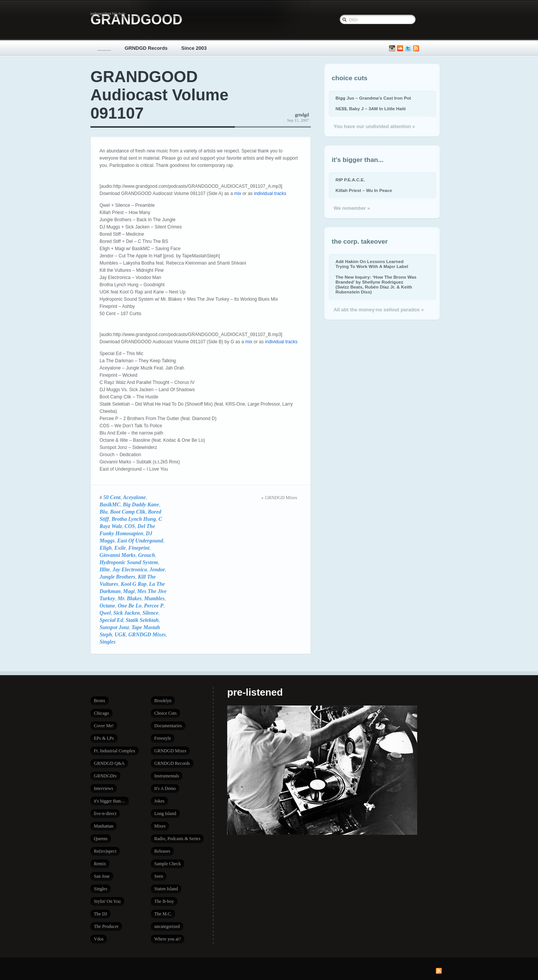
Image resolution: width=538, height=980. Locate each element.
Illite (105, 569)
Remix (100, 864)
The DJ (100, 914)
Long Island (165, 813)
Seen (159, 876)
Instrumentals (167, 776)
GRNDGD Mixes (147, 634)
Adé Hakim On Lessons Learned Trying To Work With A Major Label (372, 264)
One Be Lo (130, 606)
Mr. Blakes (129, 598)
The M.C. (163, 914)
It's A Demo (165, 788)
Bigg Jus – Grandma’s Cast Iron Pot (373, 98)
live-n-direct (105, 813)
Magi (129, 591)
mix (238, 193)
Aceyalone (134, 497)
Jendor (157, 569)
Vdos (99, 939)
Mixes (160, 826)
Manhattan (104, 826)
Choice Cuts (165, 713)
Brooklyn (163, 701)
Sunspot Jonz (114, 627)
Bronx (100, 701)
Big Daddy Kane (141, 504)
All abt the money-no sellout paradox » (379, 310)
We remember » (352, 208)
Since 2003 (194, 48)
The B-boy (164, 901)
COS (130, 526)
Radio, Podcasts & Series (177, 839)
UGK (120, 634)
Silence (150, 613)
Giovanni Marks (118, 555)
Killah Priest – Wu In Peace (364, 190)
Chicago (101, 713)
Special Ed (111, 620)
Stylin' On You (107, 901)
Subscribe (416, 48)
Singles (108, 642)
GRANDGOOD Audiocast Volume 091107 (159, 95)
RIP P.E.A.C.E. (350, 180)
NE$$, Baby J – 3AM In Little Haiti (371, 109)
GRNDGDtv (105, 776)
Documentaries (168, 726)
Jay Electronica (130, 569)
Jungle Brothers (117, 577)
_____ (104, 48)
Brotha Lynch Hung (134, 519)
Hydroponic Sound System (129, 562)
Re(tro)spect (105, 851)
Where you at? (168, 939)
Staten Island (166, 889)
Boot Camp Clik (128, 512)
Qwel (105, 613)
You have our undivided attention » (374, 126)
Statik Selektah (142, 620)
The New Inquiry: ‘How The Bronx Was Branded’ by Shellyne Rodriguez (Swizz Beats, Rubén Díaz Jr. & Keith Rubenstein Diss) (376, 284)
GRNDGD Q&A (109, 763)
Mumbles (154, 598)
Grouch (146, 555)
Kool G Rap (134, 584)
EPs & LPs (104, 738)
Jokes (159, 801)
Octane (107, 606)
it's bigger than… (110, 801)
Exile (120, 548)
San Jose (102, 876)
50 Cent (112, 497)
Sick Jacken (127, 613)
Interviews (104, 788)
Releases (162, 851)
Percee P (154, 606)
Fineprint (139, 548)
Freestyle (163, 738)
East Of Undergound (140, 541)
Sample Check (168, 864)
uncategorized (167, 926)
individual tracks (270, 193)
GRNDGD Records (146, 48)
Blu (104, 512)
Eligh (106, 548)
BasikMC (110, 504)
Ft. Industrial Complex (115, 751)
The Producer (106, 926)
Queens (101, 839)
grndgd (302, 115)
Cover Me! (104, 726)
